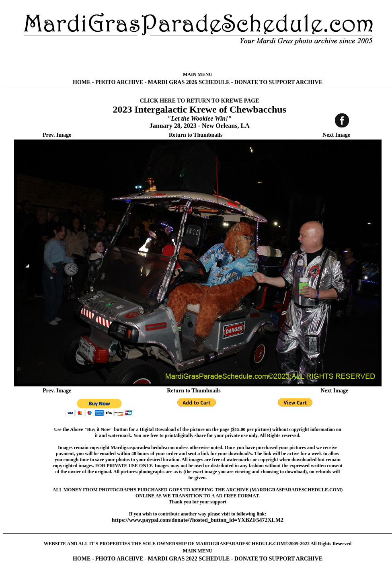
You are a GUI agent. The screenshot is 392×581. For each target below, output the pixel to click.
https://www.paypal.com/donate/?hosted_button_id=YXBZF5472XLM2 (198, 520)
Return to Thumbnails (196, 135)
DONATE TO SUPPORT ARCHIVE (278, 82)
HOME (82, 82)
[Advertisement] (198, 58)
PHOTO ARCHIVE (119, 82)
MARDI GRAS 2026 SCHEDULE (189, 82)
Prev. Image (57, 135)
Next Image (336, 135)
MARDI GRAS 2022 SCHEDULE (189, 559)
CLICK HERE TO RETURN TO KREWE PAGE (200, 101)
